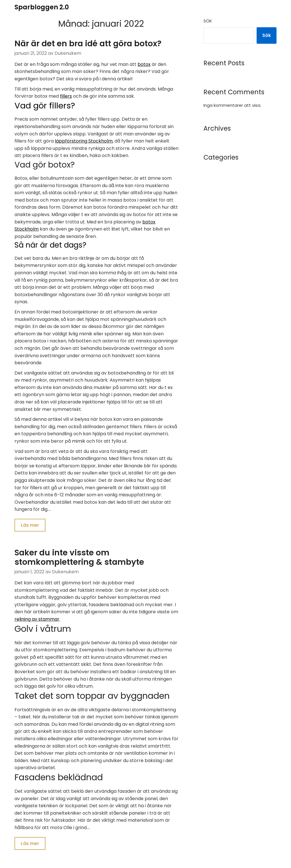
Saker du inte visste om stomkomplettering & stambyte (79, 558)
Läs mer (30, 525)
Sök (208, 21)
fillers (66, 96)
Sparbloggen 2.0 (42, 7)
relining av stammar (37, 620)
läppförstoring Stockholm (84, 141)
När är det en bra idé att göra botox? (88, 44)
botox (144, 64)
